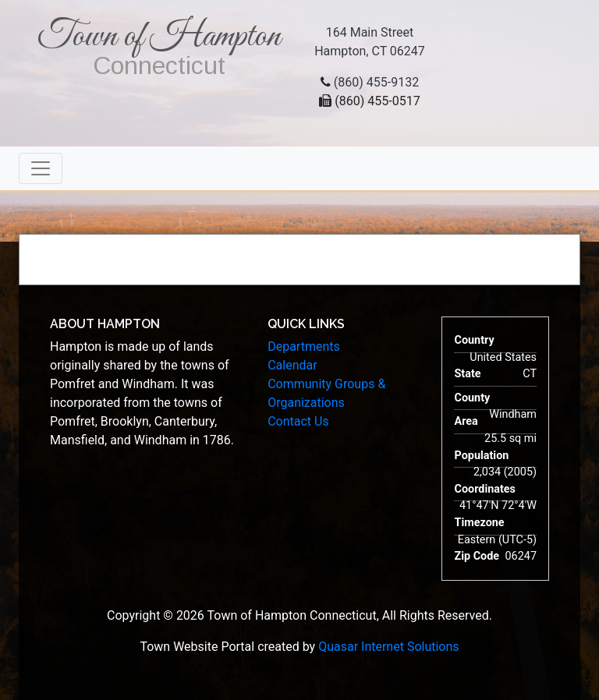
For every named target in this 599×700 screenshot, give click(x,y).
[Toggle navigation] (41, 168)
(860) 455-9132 (376, 82)
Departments (304, 346)
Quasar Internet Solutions (388, 647)
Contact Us (298, 421)
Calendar (292, 365)
